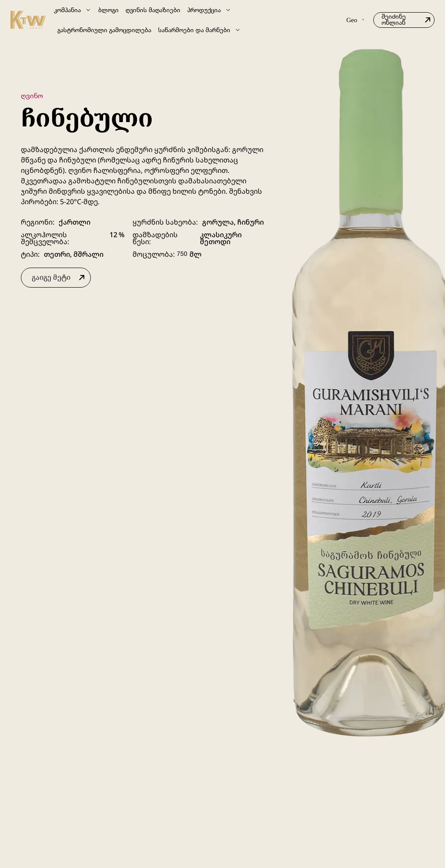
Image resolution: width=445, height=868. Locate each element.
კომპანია (73, 10)
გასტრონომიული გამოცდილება (104, 30)
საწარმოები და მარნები (199, 30)
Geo (355, 20)
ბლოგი (108, 10)
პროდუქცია (209, 10)
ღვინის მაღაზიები (153, 10)
